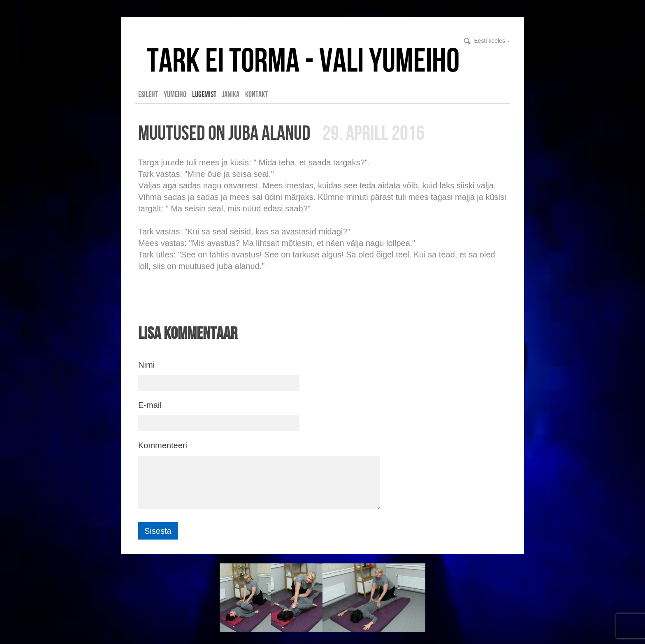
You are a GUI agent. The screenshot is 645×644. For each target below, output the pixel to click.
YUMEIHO (175, 94)
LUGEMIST (204, 94)
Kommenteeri (163, 445)
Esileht (148, 94)
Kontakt (256, 94)
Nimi (146, 365)
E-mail (150, 405)
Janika (231, 94)
